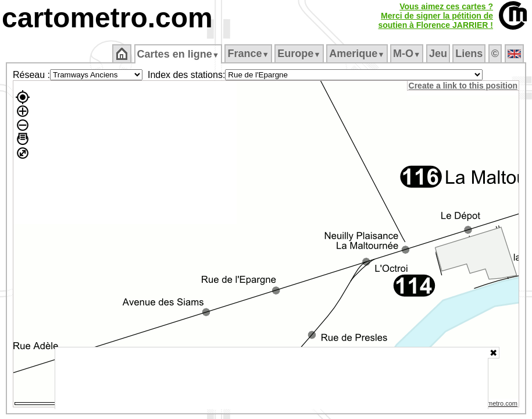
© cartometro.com (493, 405)
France (249, 54)
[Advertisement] (272, 378)
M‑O (408, 54)
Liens (470, 54)
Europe (300, 54)
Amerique (358, 54)
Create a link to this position (464, 86)
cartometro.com (107, 18)
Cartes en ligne (179, 54)
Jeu (439, 54)
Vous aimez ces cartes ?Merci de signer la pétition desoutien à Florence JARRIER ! (435, 16)
